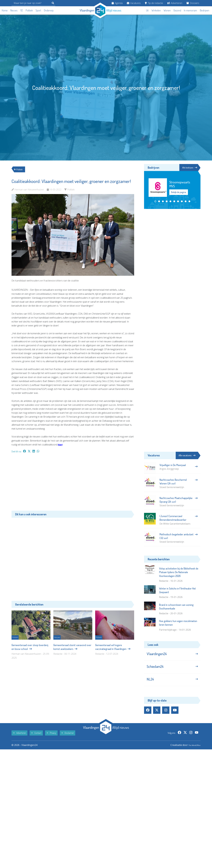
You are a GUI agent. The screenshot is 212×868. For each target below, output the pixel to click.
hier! (61, 445)
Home (5, 10)
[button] (155, 202)
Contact (36, 738)
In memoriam (190, 10)
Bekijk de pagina (179, 193)
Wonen (167, 10)
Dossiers (193, 3)
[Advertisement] (73, 483)
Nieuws (14, 10)
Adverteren (175, 3)
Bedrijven (205, 10)
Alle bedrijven (187, 168)
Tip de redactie (154, 3)
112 (22, 10)
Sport (38, 10)
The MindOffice (192, 751)
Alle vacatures (187, 455)
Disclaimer (68, 738)
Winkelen (156, 10)
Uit (147, 10)
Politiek (29, 10)
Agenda (117, 3)
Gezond (177, 10)
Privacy (51, 738)
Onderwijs (49, 10)
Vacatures (134, 3)
